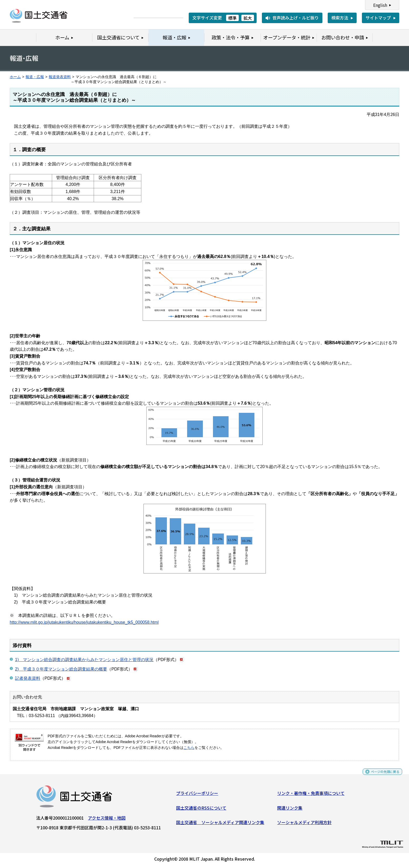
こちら (189, 748)
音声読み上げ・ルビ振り (296, 18)
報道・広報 (35, 77)
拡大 (248, 18)
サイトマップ (378, 18)
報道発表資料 (60, 77)
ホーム (15, 77)
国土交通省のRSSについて (201, 810)
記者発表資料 (28, 678)
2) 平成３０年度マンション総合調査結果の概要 (61, 669)
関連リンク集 (290, 810)
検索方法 (340, 18)
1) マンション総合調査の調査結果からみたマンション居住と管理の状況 (84, 660)
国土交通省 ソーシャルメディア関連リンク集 (220, 824)
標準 (232, 18)
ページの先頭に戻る (381, 776)
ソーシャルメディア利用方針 (304, 824)
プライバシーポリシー (197, 795)
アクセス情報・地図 (107, 820)
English (380, 5)
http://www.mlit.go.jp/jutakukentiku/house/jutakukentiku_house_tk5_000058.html (84, 622)
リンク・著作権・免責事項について (311, 795)
